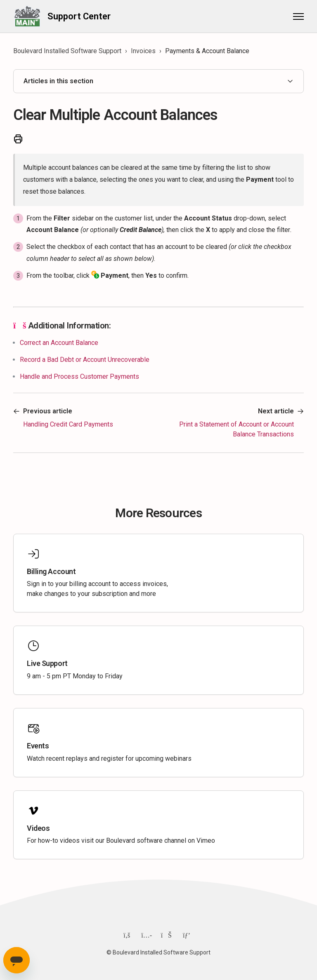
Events (38, 746)
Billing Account (51, 571)
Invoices (143, 51)
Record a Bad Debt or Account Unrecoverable (85, 360)
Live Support (47, 663)
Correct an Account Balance (59, 343)
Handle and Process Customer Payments (79, 376)
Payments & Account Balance (207, 51)
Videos (38, 828)
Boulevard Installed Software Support (67, 51)
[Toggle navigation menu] (298, 16)
